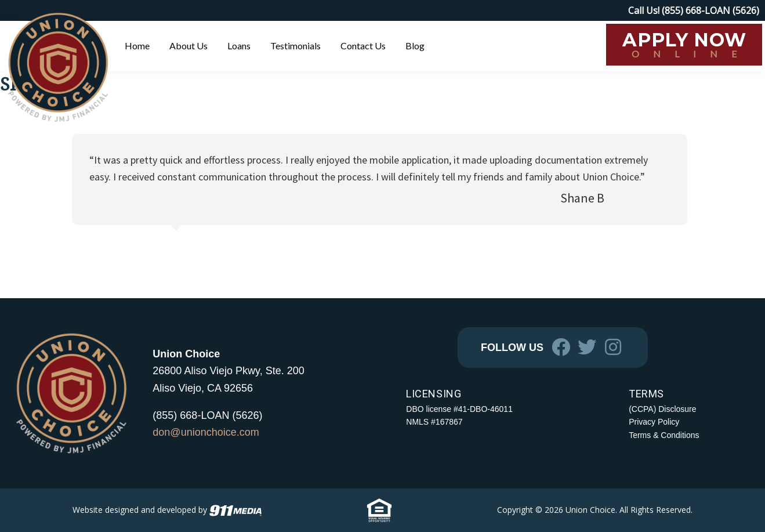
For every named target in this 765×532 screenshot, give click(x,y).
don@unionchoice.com (206, 432)
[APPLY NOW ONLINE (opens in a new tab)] (684, 45)
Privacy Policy (654, 422)
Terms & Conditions (664, 435)
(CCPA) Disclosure (662, 409)
